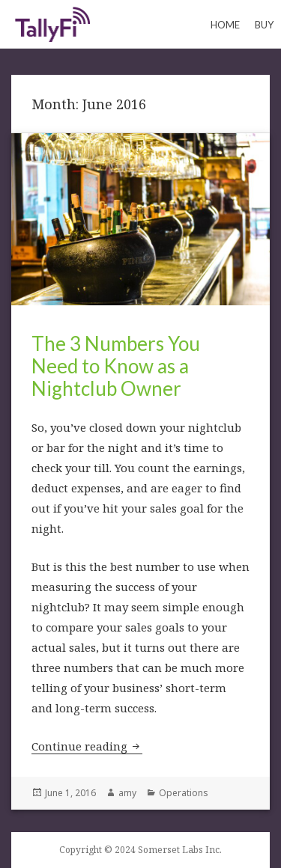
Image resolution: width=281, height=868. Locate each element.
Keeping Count (52, 24)
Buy (264, 25)
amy (127, 793)
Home (225, 25)
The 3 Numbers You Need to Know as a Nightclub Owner (116, 366)
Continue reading (87, 746)
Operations (184, 793)
